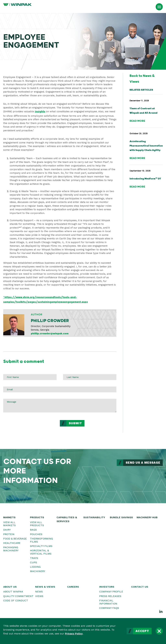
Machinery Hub (147, 517)
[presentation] (28, 426)
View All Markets (9, 524)
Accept (142, 631)
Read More (137, 121)
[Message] (60, 406)
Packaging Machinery (11, 549)
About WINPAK (13, 592)
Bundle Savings (121, 517)
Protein (9, 534)
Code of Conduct (16, 600)
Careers (73, 587)
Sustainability (94, 517)
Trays (34, 558)
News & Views (45, 587)
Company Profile (111, 592)
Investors (107, 587)
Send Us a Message (143, 463)
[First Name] (30, 377)
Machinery (38, 571)
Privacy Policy (74, 634)
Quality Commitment (18, 596)
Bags (33, 530)
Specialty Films (41, 546)
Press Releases (110, 596)
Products (37, 517)
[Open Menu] (159, 7)
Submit (75, 423)
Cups (33, 562)
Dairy (7, 530)
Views (39, 596)
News (39, 592)
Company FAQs (109, 608)
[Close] (159, 631)
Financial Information (108, 602)
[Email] (60, 389)
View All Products (37, 524)
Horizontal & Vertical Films (41, 552)
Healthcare (12, 543)
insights (40, 112)
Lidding (35, 567)
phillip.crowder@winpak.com (50, 334)
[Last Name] (90, 377)
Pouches (36, 534)
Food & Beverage (15, 539)
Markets (9, 517)
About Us (10, 587)
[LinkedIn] (161, 611)
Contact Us (140, 587)
